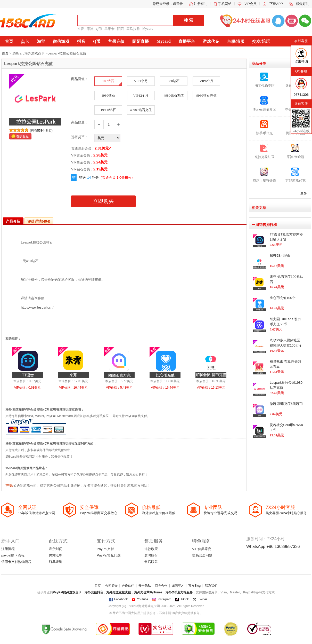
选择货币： (80, 137)
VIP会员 (251, 4)
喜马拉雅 (133, 29)
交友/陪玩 (261, 41)
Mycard (148, 29)
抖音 (81, 29)
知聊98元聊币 (280, 256)
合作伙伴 (128, 586)
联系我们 (211, 586)
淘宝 (41, 41)
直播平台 (187, 41)
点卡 (25, 41)
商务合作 (161, 586)
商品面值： (80, 79)
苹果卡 (109, 29)
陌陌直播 (141, 41)
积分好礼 (302, 4)
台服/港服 (236, 41)
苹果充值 (116, 41)
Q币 (99, 29)
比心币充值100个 (283, 298)
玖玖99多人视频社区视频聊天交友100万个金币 (286, 345)
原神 (90, 29)
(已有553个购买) (41, 131)
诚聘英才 (178, 586)
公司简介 (111, 586)
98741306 (301, 95)
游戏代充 (211, 41)
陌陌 (120, 29)
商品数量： (80, 122)
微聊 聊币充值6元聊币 (286, 404)
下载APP (276, 4)
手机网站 (225, 4)
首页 (9, 41)
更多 (303, 193)
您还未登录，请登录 (168, 4)
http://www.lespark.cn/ (37, 307)
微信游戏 (61, 41)
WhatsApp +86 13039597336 (273, 547)
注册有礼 (201, 4)
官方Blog (194, 586)
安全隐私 (145, 586)
